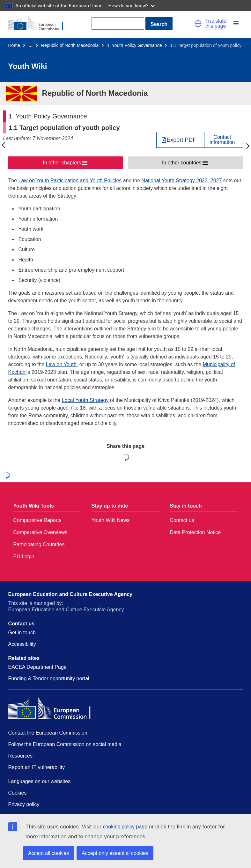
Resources (20, 756)
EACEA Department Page (37, 667)
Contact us (182, 520)
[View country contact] (223, 140)
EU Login (24, 557)
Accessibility (22, 644)
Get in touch (22, 633)
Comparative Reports (37, 520)
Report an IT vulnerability (37, 767)
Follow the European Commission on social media (65, 744)
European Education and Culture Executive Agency (70, 594)
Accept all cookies (48, 853)
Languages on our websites (40, 781)
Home (14, 45)
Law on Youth (61, 364)
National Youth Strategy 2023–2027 (182, 181)
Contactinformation (222, 140)
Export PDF (181, 140)
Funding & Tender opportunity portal (49, 679)
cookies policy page (125, 827)
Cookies (18, 793)
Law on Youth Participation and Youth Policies (70, 181)
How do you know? (132, 6)
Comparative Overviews (41, 532)
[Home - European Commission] (39, 24)
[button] (198, 24)
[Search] (118, 23)
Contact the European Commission (48, 733)
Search (159, 24)
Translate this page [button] (216, 24)
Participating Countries (39, 544)
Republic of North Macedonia (70, 45)
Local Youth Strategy (85, 400)
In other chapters (62, 163)
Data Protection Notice (195, 532)
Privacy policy (24, 804)
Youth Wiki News (111, 520)
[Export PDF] (180, 140)
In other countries (182, 163)
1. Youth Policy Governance (134, 45)
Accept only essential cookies (115, 853)
